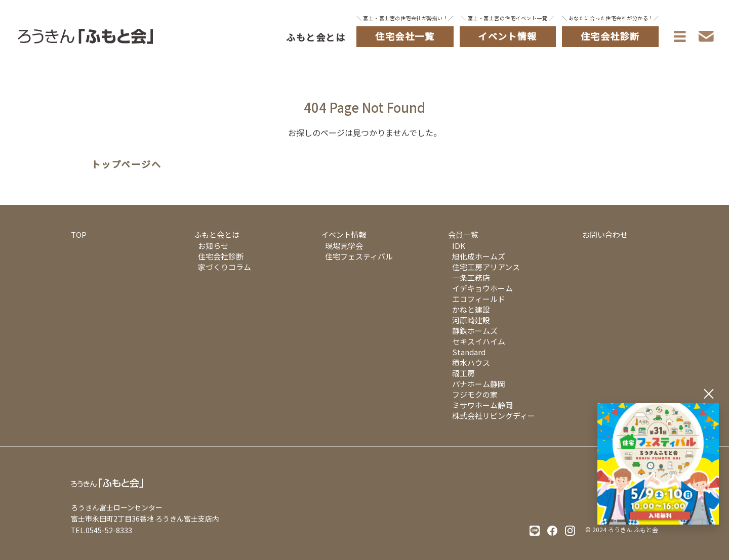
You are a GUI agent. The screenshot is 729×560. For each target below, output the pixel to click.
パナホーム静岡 (479, 384)
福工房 (463, 373)
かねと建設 (471, 309)
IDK (459, 246)
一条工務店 (471, 277)
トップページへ (126, 164)
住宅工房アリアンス (486, 267)
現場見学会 (344, 246)
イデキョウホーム (482, 288)
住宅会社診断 (221, 256)
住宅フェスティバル (359, 256)
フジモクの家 (475, 394)
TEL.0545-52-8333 (102, 530)
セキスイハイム (479, 341)
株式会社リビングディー (494, 416)
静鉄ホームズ (475, 331)
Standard (469, 352)
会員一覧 (463, 234)
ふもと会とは (316, 37)
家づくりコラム (225, 267)
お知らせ (213, 246)
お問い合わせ (605, 234)
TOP (79, 234)
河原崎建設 (471, 320)
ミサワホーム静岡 (482, 405)
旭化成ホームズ (479, 256)
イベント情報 (344, 234)
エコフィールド (479, 299)
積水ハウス (471, 362)
